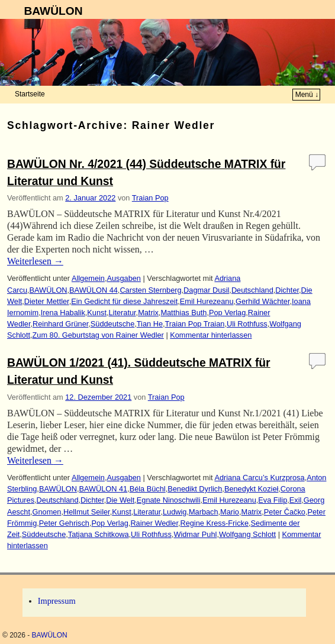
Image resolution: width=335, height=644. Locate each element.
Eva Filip (273, 500)
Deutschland (252, 290)
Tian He (150, 324)
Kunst (97, 313)
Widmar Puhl (195, 534)
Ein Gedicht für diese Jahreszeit (124, 301)
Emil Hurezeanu (207, 301)
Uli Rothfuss (247, 324)
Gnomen (47, 512)
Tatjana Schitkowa (99, 534)
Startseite (30, 94)
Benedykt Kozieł (251, 489)
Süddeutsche (112, 324)
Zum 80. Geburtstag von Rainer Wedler (98, 335)
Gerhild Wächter (262, 301)
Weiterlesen (35, 261)
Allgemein (88, 278)
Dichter (287, 290)
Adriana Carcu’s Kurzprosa (259, 478)
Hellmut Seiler (87, 512)
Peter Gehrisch (64, 523)
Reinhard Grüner (60, 324)
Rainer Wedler (154, 523)
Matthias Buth (183, 313)
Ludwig (175, 512)
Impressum (57, 601)
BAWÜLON (53, 11)
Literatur (123, 313)
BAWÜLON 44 (94, 290)
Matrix (148, 313)
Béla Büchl (148, 489)
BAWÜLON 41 (103, 489)
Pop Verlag (227, 313)
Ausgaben (123, 278)
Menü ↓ (307, 95)
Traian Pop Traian (195, 324)
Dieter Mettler (47, 301)
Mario (230, 512)
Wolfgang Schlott (247, 534)
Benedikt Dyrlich (195, 489)
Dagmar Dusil (206, 290)
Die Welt (120, 500)
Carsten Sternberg (150, 290)
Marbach (204, 512)
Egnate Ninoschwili (169, 500)
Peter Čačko (285, 512)
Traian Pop (150, 198)
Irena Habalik (63, 313)
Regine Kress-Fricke (214, 523)
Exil (296, 500)
